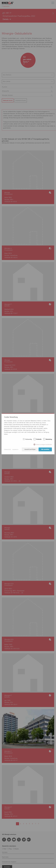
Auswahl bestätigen (30, 450)
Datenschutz (8, 450)
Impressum (15, 450)
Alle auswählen (45, 450)
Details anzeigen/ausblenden (44, 445)
